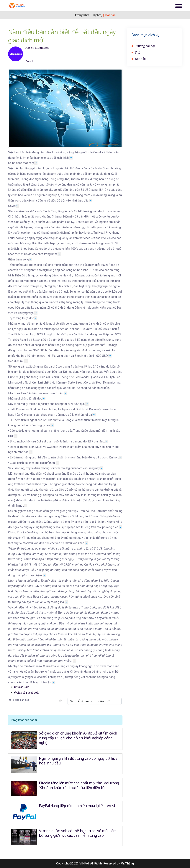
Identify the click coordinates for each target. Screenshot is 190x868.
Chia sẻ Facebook (26, 693)
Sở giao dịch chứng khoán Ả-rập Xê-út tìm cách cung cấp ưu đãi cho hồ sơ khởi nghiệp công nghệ (78, 738)
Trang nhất (82, 15)
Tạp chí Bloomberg (37, 48)
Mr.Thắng (127, 863)
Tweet (29, 61)
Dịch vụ (98, 15)
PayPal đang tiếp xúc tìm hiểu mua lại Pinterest (77, 806)
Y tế (137, 53)
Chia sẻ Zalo (22, 687)
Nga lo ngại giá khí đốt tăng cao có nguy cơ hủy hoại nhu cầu (78, 761)
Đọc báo (110, 15)
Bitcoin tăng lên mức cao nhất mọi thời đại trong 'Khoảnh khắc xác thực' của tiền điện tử (79, 786)
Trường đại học (145, 46)
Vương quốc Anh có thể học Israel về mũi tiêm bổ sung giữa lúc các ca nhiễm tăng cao (78, 833)
